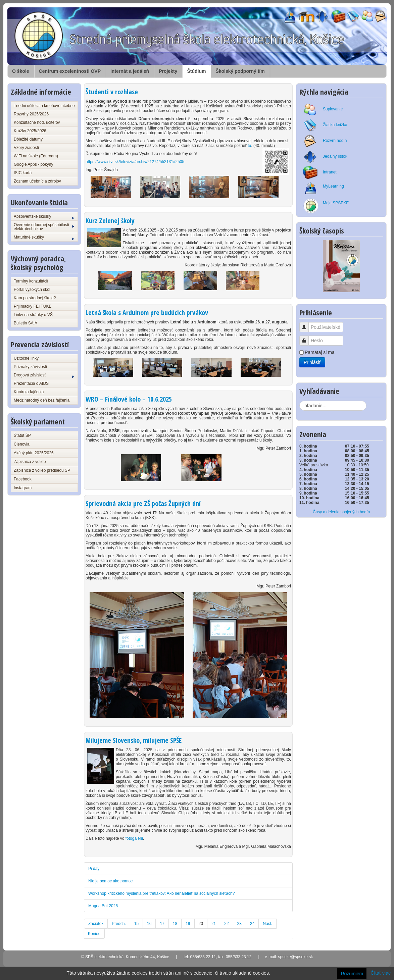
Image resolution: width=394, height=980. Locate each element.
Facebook (23, 479)
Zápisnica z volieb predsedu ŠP (42, 470)
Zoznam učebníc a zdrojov (37, 181)
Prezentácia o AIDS (31, 383)
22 (226, 924)
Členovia (22, 444)
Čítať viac (381, 973)
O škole (21, 71)
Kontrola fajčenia (29, 392)
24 (252, 924)
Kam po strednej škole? (35, 298)
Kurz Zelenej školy (110, 221)
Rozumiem (352, 974)
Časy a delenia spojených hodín (341, 512)
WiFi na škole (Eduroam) (36, 156)
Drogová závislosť (44, 375)
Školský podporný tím (240, 71)
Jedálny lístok (335, 156)
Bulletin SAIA (26, 323)
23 (239, 924)
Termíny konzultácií (31, 281)
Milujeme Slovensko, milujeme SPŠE (134, 740)
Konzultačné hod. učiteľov (37, 122)
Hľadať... (300, 401)
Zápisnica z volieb (30, 462)
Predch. (119, 924)
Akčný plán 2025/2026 (34, 453)
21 (214, 924)
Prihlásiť (312, 362)
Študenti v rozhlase (112, 92)
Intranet (330, 172)
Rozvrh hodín (335, 141)
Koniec (94, 934)
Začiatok (96, 924)
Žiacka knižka (335, 125)
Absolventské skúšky (44, 217)
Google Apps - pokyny (33, 164)
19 (188, 924)
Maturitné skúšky (44, 238)
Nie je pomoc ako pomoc (110, 881)
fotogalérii (134, 838)
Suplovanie (333, 109)
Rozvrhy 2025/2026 (31, 114)
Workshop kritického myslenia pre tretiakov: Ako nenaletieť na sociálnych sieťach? (161, 893)
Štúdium (196, 71)
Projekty (168, 71)
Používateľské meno (307, 324)
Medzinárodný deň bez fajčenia (42, 400)
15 (136, 924)
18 (175, 924)
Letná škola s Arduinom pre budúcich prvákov (147, 313)
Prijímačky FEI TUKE (33, 306)
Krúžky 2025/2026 (30, 131)
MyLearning (333, 186)
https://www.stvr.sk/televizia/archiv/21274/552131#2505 (135, 162)
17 (162, 924)
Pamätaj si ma (320, 352)
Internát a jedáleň (130, 71)
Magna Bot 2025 (103, 906)
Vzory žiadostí (26, 148)
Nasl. (267, 924)
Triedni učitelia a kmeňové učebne (44, 106)
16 (149, 924)
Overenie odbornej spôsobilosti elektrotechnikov (44, 227)
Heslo (307, 337)
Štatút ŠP (22, 435)
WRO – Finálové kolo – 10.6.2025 (129, 399)
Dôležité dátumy (28, 139)
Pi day (94, 869)
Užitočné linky (26, 358)
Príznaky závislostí (30, 367)
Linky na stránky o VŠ (33, 315)
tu (249, 146)
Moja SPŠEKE (336, 203)
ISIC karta (23, 173)
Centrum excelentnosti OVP (70, 71)
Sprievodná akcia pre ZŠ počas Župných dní (143, 503)
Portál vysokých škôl (32, 290)
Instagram (23, 488)
